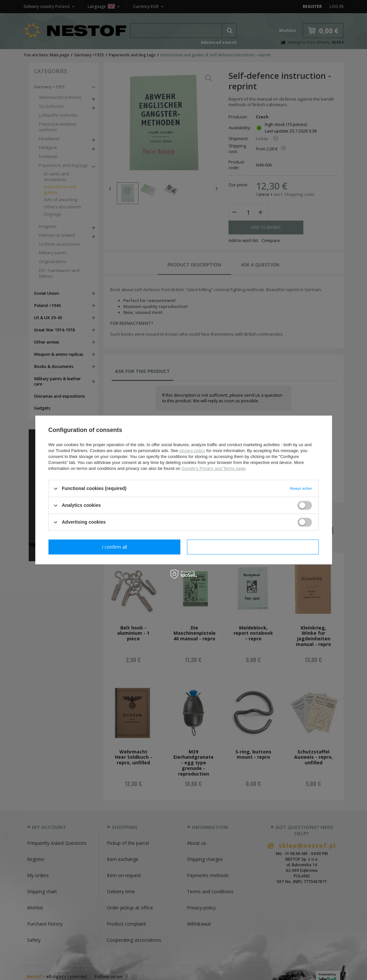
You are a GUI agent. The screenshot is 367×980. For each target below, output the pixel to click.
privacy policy (192, 451)
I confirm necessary (114, 547)
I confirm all (253, 547)
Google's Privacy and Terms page (213, 468)
